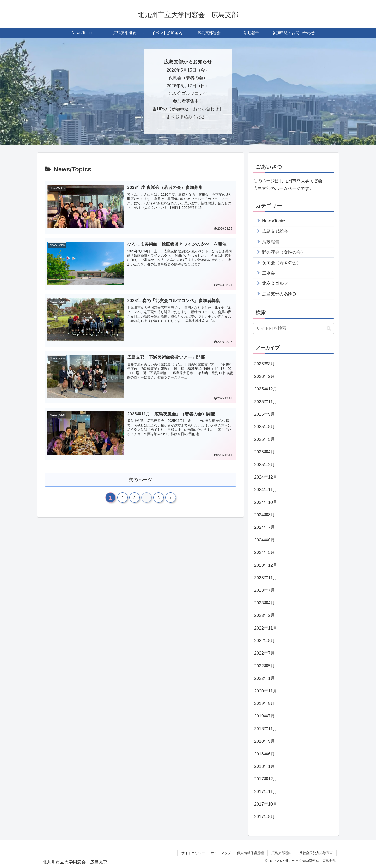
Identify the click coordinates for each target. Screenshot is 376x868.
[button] (329, 328)
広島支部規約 (282, 853)
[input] (294, 328)
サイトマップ (218, 853)
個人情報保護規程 (250, 853)
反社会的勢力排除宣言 (317, 853)
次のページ (141, 480)
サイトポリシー (191, 853)
